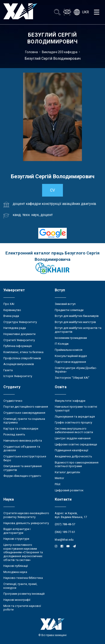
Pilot (58, 484)
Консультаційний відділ (71, 356)
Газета (8, 370)
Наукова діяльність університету (26, 523)
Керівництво (12, 310)
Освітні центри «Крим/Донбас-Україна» (76, 370)
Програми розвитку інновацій (24, 594)
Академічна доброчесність (73, 456)
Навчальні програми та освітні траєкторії (76, 409)
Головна (31, 52)
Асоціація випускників (19, 364)
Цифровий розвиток (69, 490)
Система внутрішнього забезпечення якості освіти (74, 430)
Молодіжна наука (15, 572)
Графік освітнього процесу (73, 422)
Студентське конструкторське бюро (25, 458)
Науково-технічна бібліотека (23, 578)
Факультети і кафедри (70, 401)
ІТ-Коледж (62, 344)
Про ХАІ (9, 304)
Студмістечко (13, 401)
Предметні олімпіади (69, 310)
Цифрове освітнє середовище (76, 444)
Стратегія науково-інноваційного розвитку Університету (26, 515)
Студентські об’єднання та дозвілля (22, 449)
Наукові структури (16, 539)
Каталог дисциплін (67, 472)
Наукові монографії (17, 600)
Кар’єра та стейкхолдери (21, 429)
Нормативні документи (19, 334)
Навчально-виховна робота (23, 441)
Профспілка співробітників (22, 358)
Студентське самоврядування (24, 413)
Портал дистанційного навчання (26, 407)
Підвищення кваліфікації (72, 450)
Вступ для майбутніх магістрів (75, 322)
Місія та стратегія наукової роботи (22, 608)
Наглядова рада (15, 328)
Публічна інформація (18, 346)
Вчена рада (11, 316)
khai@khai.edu (64, 540)
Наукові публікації (16, 566)
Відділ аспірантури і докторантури (17, 531)
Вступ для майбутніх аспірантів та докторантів (78, 330)
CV (52, 190)
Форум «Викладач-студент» (22, 476)
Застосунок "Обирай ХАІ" (72, 378)
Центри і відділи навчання (73, 438)
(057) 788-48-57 (65, 524)
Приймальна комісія (69, 350)
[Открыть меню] (97, 12)
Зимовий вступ (65, 304)
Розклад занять (14, 434)
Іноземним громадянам (71, 338)
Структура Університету (20, 322)
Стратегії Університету (19, 340)
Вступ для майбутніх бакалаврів (77, 316)
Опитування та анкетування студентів (23, 468)
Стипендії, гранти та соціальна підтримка (24, 421)
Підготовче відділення (70, 362)
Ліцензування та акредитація (75, 417)
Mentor (59, 478)
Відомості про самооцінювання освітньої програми (77, 464)
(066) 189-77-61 (65, 532)
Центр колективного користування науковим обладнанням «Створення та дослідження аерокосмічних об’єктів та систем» (23, 552)
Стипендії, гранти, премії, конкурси (20, 586)
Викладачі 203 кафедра (60, 52)
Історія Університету (18, 376)
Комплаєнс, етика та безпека (23, 352)
